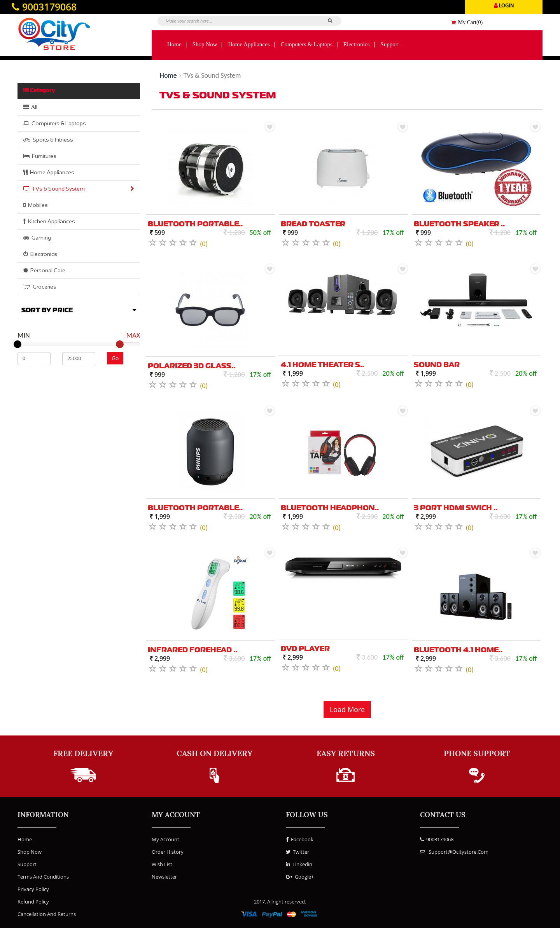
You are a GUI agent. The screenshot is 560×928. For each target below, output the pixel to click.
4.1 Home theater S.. (322, 365)
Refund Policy (33, 902)
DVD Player (305, 649)
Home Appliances (249, 44)
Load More (347, 709)
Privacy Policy (33, 889)
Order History (168, 852)
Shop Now (205, 44)
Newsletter (164, 877)
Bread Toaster (313, 224)
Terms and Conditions (43, 877)
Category (39, 90)
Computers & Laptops (307, 44)
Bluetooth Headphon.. (330, 508)
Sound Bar (437, 365)
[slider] (17, 344)
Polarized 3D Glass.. (192, 366)
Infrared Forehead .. (192, 650)
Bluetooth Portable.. (195, 224)
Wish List (162, 864)
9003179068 (437, 839)
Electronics (356, 44)
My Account (165, 839)
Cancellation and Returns (47, 914)
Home (174, 44)
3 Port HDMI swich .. (456, 508)
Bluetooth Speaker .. (459, 224)
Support (390, 44)
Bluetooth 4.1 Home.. (458, 650)
